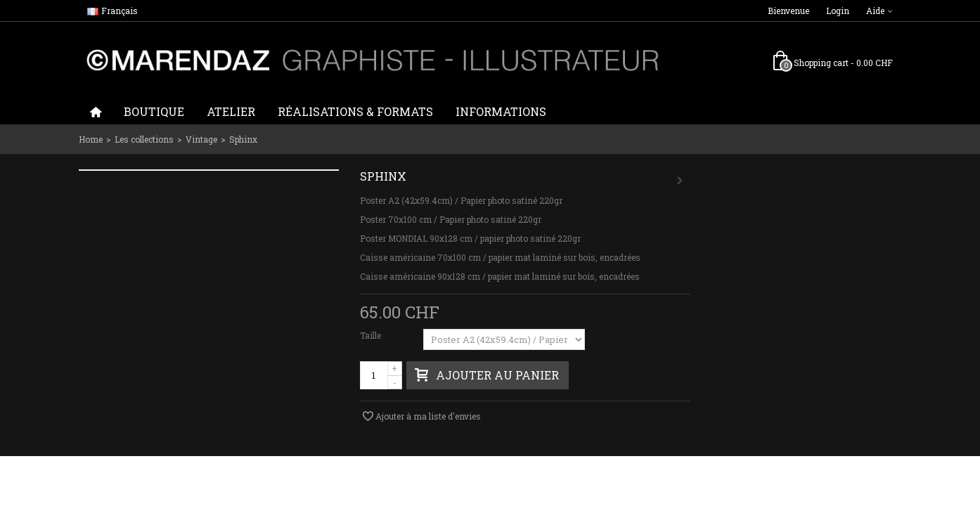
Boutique (154, 111)
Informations (501, 111)
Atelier (231, 111)
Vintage (201, 139)
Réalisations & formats (355, 111)
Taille (372, 335)
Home (91, 139)
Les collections (144, 139)
